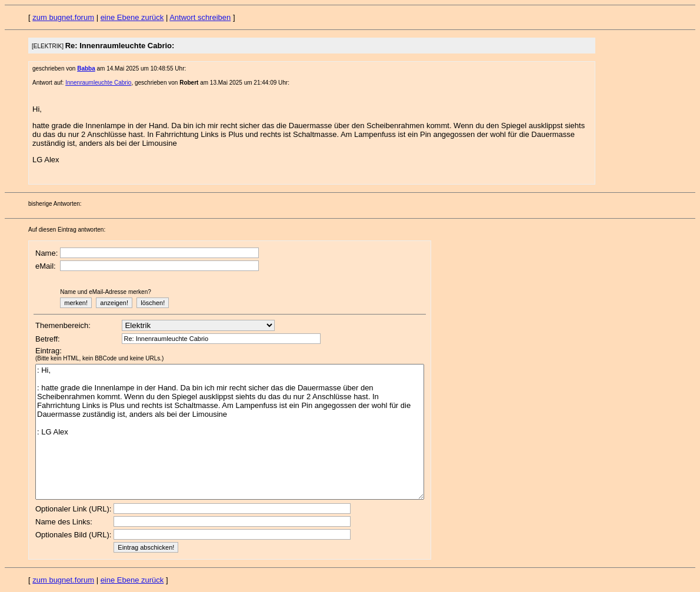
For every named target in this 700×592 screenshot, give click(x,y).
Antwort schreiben (200, 17)
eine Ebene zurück (132, 17)
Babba (86, 68)
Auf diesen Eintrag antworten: (67, 230)
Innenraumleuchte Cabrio (98, 83)
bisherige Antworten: (55, 204)
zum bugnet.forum (63, 17)
